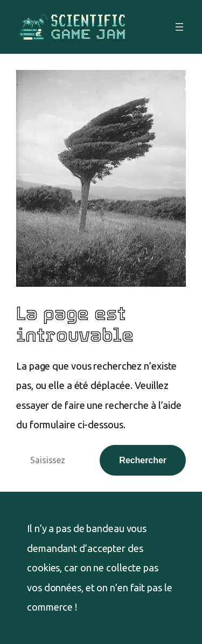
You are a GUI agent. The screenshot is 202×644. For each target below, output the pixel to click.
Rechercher (143, 460)
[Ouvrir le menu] (179, 27)
